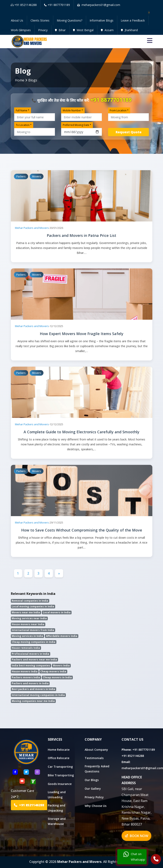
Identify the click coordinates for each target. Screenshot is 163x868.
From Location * (119, 110)
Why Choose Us (96, 806)
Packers (21, 176)
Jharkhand (129, 30)
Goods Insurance (60, 784)
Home (20, 80)
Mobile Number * (73, 110)
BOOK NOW (136, 836)
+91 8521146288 (24, 5)
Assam (107, 30)
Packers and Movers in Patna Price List (81, 235)
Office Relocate (59, 758)
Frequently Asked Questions (97, 769)
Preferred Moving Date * (77, 125)
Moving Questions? (70, 20)
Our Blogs (92, 780)
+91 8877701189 (57, 5)
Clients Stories (40, 20)
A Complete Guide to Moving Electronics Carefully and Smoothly (81, 432)
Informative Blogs (101, 20)
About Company (96, 750)
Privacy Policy (94, 797)
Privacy (43, 30)
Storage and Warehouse (57, 821)
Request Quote (129, 132)
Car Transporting (60, 767)
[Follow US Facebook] (15, 772)
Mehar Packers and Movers (32, 228)
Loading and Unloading (57, 795)
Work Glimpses (21, 30)
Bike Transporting (61, 775)
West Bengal (83, 30)
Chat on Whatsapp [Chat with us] (134, 857)
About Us (17, 20)
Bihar (60, 30)
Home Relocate (59, 750)
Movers (37, 176)
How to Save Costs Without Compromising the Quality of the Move (82, 530)
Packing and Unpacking (56, 808)
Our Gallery (93, 789)
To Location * (24, 125)
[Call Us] (156, 860)
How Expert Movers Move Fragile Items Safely (82, 334)
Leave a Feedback (133, 20)
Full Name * (23, 110)
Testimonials (94, 758)
